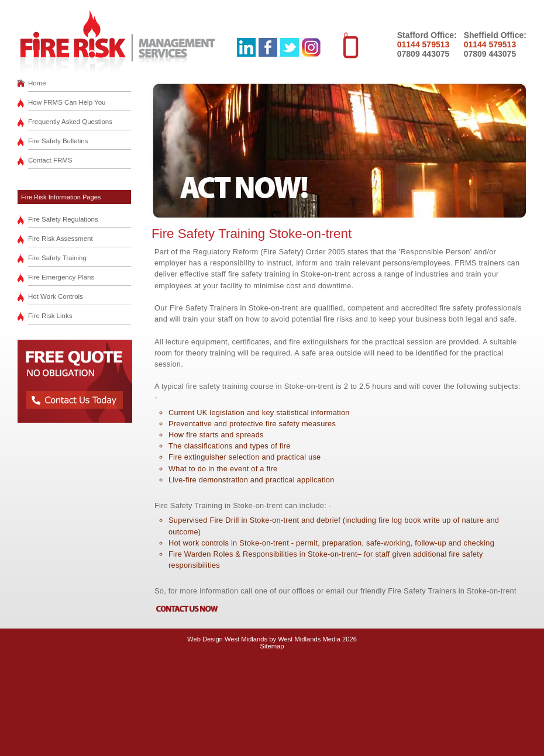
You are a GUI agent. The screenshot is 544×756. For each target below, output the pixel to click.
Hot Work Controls (56, 296)
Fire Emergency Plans (61, 277)
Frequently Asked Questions (70, 122)
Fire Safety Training (57, 258)
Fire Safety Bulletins (58, 141)
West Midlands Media (309, 639)
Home (37, 83)
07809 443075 (424, 54)
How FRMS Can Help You (67, 102)
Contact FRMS (50, 160)
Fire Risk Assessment (61, 239)
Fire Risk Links (50, 316)
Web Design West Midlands (227, 639)
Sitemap (272, 646)
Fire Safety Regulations (63, 219)
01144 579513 (424, 44)
